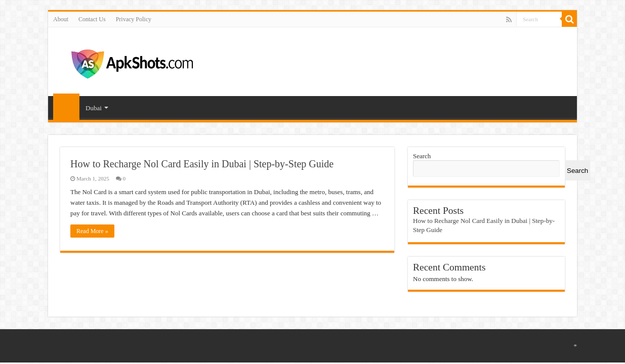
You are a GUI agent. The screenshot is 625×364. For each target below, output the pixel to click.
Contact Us (92, 19)
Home (66, 107)
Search (422, 156)
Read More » (92, 231)
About (61, 19)
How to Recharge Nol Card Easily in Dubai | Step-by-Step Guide (202, 164)
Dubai (94, 108)
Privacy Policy (134, 19)
